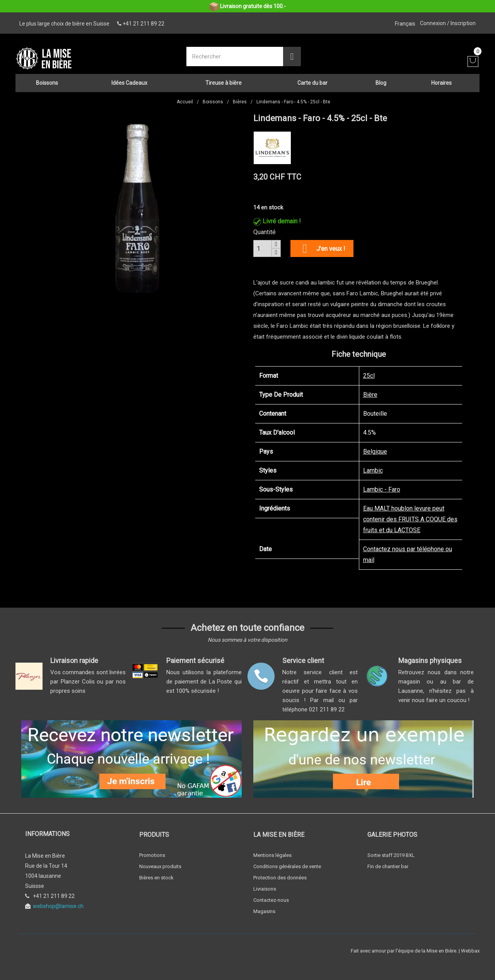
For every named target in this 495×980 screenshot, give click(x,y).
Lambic (373, 467)
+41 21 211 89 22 (143, 24)
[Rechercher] (236, 55)
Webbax (470, 947)
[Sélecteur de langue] (405, 24)
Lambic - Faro (382, 486)
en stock (272, 204)
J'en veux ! (322, 245)
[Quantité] (263, 245)
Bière (370, 391)
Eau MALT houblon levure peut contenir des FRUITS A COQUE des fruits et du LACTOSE (410, 516)
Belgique (375, 448)
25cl (369, 372)
